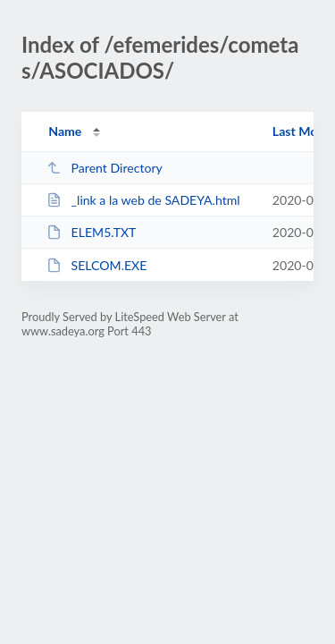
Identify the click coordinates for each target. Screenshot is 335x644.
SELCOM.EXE (96, 265)
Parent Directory (105, 168)
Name (65, 131)
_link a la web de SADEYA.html (143, 200)
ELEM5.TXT (91, 232)
